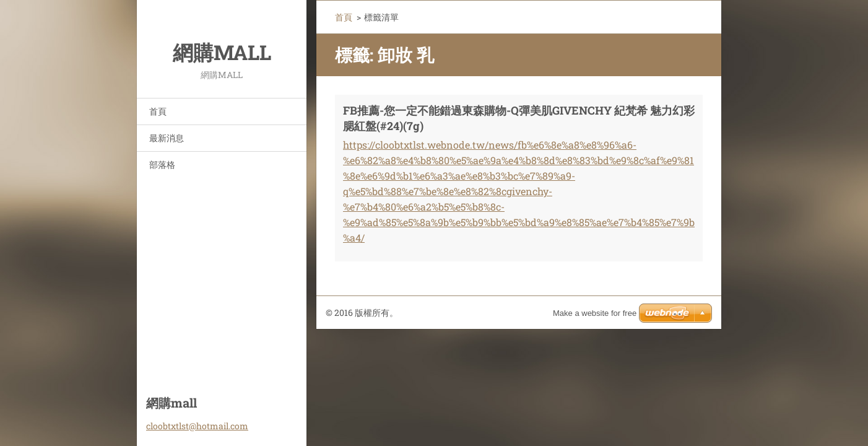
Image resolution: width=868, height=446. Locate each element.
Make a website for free (595, 313)
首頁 (158, 111)
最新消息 (167, 138)
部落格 (162, 164)
